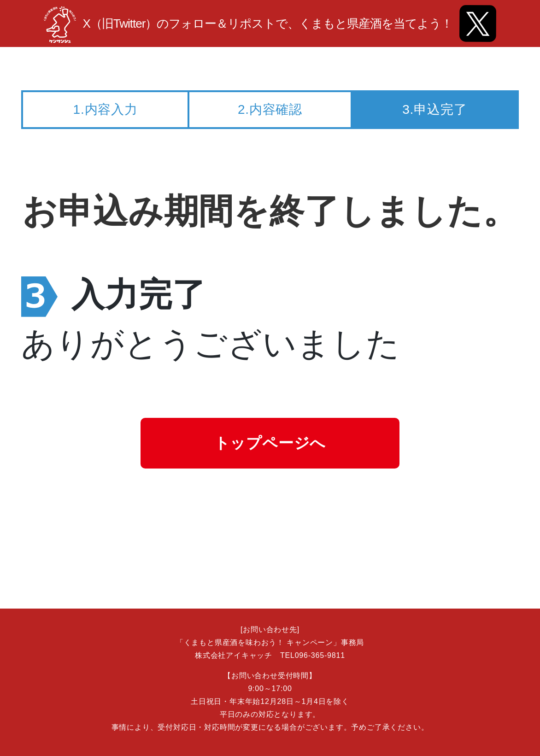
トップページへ (270, 443)
